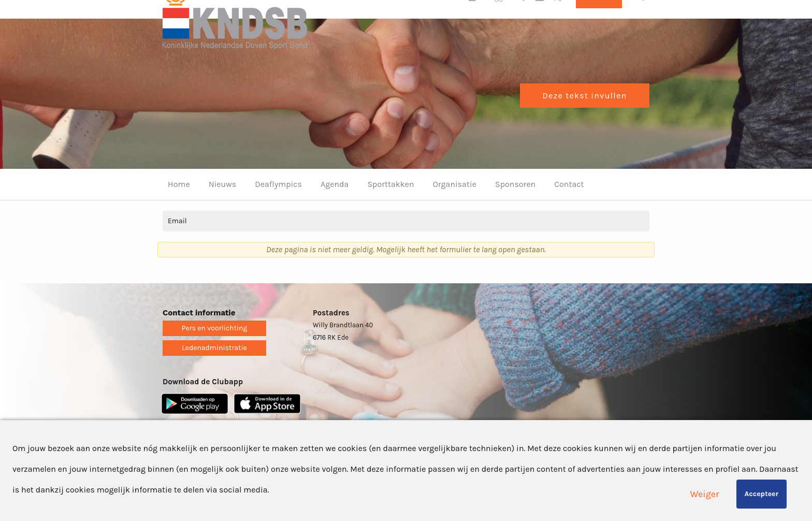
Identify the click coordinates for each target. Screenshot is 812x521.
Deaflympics (278, 207)
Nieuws (223, 207)
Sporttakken (390, 207)
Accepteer (762, 494)
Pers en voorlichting (215, 351)
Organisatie (455, 207)
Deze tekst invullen (584, 118)
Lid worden (599, 20)
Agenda (335, 207)
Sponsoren (515, 207)
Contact (569, 207)
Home (179, 207)
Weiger (705, 494)
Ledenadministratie (214, 371)
